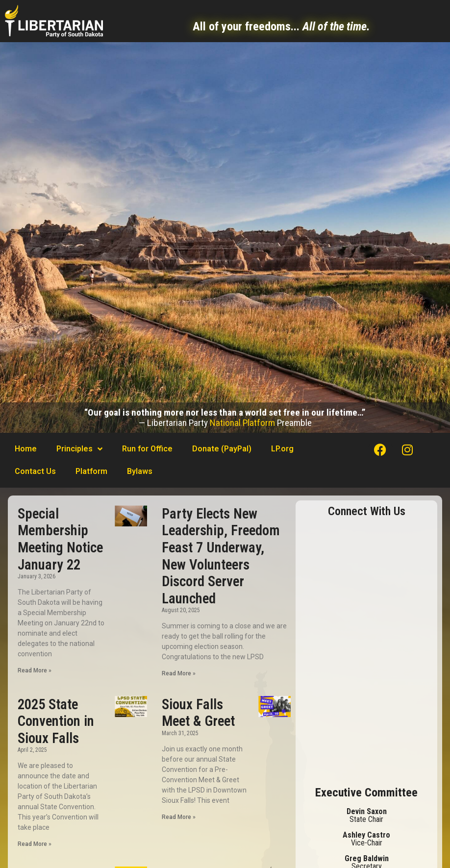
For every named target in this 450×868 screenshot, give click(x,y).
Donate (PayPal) (222, 449)
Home (26, 449)
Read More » (35, 670)
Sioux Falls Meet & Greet (198, 713)
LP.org (282, 449)
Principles (79, 449)
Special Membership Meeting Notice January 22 (60, 539)
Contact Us (35, 471)
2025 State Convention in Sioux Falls (56, 721)
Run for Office (147, 449)
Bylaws (140, 471)
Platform (91, 471)
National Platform (242, 423)
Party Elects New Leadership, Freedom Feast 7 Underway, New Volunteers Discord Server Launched (221, 556)
